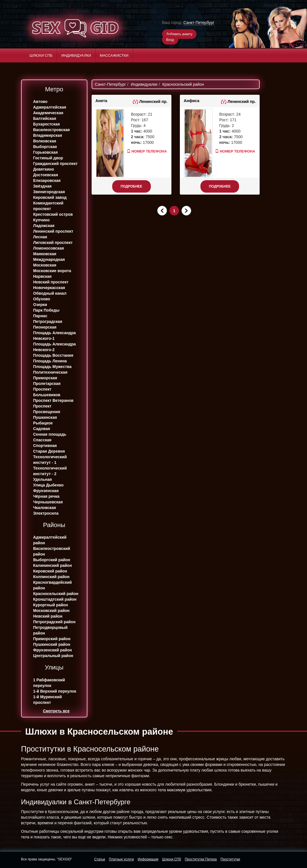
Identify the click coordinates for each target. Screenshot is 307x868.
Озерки (40, 305)
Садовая (42, 429)
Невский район (48, 616)
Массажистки (114, 55)
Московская (45, 265)
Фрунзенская (46, 491)
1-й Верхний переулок (55, 691)
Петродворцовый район (50, 630)
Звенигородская (49, 192)
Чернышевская (48, 502)
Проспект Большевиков (47, 392)
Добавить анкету (179, 34)
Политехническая (50, 372)
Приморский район (52, 639)
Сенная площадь (50, 434)
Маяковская (45, 254)
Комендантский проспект (48, 206)
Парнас (40, 316)
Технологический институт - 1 (50, 460)
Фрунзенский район (53, 650)
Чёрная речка (46, 496)
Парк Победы (46, 310)
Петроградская (48, 321)
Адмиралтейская (50, 107)
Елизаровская (47, 180)
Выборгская (45, 147)
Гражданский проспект (56, 164)
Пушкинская (45, 417)
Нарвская (42, 276)
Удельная (43, 479)
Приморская (45, 378)
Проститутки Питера (201, 859)
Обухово (42, 299)
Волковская (45, 141)
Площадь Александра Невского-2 (55, 347)
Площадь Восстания (53, 355)
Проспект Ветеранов (53, 400)
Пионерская (45, 327)
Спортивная (45, 446)
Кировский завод (50, 197)
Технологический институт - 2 (50, 471)
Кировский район (50, 571)
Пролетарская (47, 384)
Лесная (40, 237)
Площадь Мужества (52, 367)
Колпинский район (51, 577)
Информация (148, 859)
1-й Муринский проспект (48, 700)
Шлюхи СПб (41, 55)
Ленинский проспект (53, 231)
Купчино (42, 220)
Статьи (100, 859)
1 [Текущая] (174, 211)
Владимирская (48, 135)
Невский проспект (51, 282)
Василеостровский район (52, 551)
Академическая (48, 113)
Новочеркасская (49, 288)
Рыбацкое (43, 423)
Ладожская (44, 226)
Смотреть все (56, 711)
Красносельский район (56, 594)
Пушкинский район (52, 644)
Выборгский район (52, 560)
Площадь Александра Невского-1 (55, 336)
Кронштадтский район (55, 599)
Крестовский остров (53, 214)
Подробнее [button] (132, 186)
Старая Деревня (49, 451)
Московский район (51, 611)
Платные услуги (121, 859)
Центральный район (53, 656)
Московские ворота (52, 271)
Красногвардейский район (53, 585)
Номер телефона (142, 151)
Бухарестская (47, 124)
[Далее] (186, 211)
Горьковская (46, 152)
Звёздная (42, 186)
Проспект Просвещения (47, 409)
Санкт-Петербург (199, 23)
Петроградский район (54, 622)
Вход (170, 40)
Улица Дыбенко (48, 485)
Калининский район (53, 565)
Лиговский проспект (53, 243)
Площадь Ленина (50, 361)
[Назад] (162, 211)
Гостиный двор (48, 158)
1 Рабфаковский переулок (49, 683)
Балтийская (45, 118)
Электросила (46, 513)
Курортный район (51, 605)
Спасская (42, 440)
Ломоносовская (49, 248)
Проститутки (230, 859)
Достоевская (46, 175)
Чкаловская (45, 508)
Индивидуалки (76, 55)
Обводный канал (50, 293)
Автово (40, 102)
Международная (49, 259)
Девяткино (44, 169)
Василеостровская (52, 130)
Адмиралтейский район (50, 540)
